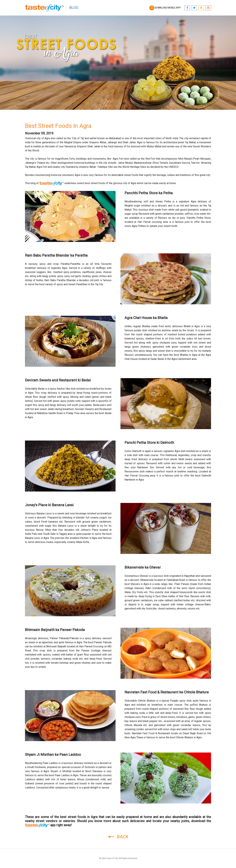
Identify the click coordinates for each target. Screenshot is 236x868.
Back (118, 837)
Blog (74, 8)
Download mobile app (165, 8)
